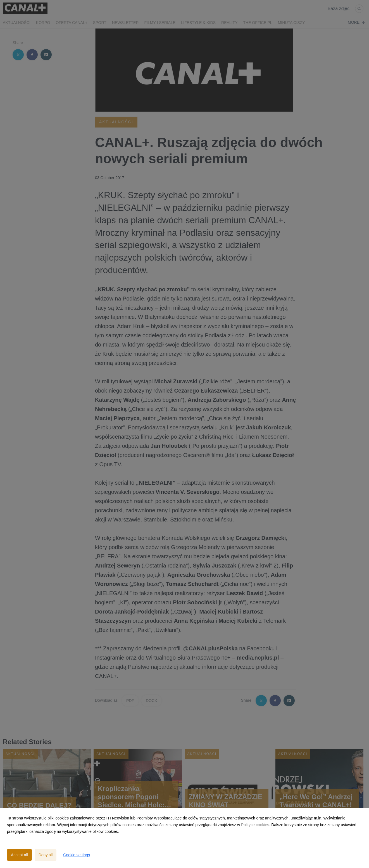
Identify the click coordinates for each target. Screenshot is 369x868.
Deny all (46, 855)
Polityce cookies (255, 825)
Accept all (19, 855)
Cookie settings (77, 855)
